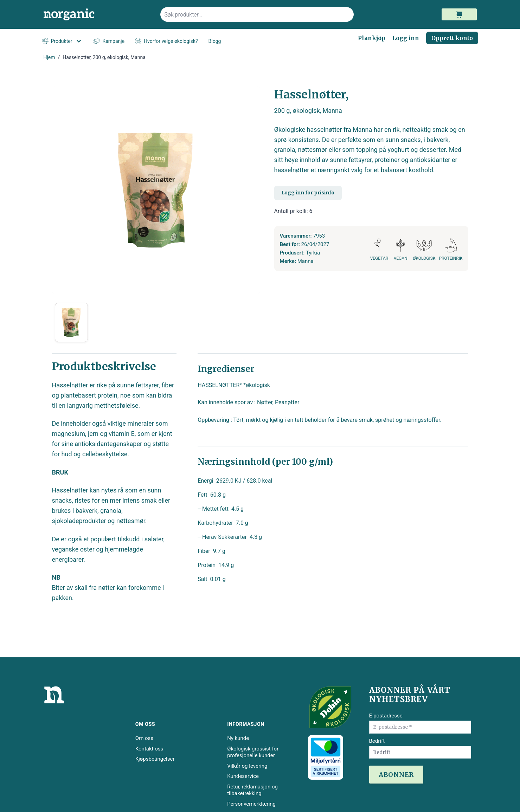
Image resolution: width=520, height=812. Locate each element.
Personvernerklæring (251, 804)
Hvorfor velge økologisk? (166, 41)
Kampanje (109, 41)
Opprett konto (452, 38)
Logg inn (406, 38)
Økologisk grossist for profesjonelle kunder (253, 752)
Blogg (215, 41)
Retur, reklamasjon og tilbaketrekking (252, 790)
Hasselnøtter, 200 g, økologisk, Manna (104, 57)
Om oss (144, 738)
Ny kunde (238, 738)
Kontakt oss (149, 749)
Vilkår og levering (247, 766)
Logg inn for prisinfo (308, 193)
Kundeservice (243, 776)
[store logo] (98, 15)
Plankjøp (372, 38)
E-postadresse (386, 716)
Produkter (63, 41)
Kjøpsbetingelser (155, 759)
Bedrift (377, 741)
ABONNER (396, 775)
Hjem (49, 57)
